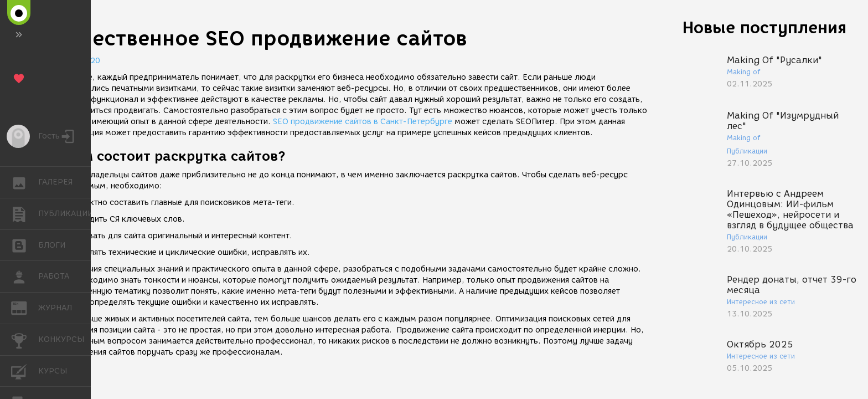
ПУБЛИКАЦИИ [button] (25, 214)
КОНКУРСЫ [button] (25, 340)
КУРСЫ (25, 370)
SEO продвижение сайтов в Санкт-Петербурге (363, 122)
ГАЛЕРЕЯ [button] (25, 182)
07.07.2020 (77, 61)
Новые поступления (764, 27)
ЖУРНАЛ (25, 307)
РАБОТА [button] (25, 277)
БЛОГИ (25, 245)
